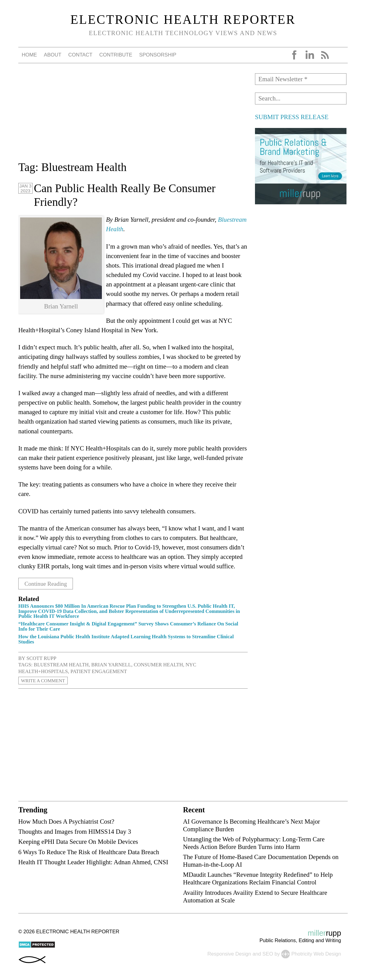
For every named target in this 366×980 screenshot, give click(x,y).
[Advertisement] (133, 116)
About (53, 55)
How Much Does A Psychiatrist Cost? (66, 821)
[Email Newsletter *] (301, 79)
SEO (268, 953)
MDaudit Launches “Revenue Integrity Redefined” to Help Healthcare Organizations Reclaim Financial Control (258, 878)
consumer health (158, 665)
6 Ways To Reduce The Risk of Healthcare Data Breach (89, 852)
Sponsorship (158, 55)
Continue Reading (48, 583)
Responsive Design (229, 953)
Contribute (116, 55)
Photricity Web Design (316, 953)
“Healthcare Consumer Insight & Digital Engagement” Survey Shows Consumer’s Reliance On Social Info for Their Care (128, 626)
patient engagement (99, 671)
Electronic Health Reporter (183, 20)
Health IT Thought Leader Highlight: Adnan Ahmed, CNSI (93, 862)
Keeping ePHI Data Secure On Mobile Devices (78, 842)
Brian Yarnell (111, 665)
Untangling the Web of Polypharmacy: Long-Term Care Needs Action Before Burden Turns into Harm (254, 843)
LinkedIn (310, 55)
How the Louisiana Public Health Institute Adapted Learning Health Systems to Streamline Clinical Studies (126, 639)
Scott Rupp (41, 658)
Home (29, 55)
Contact (80, 55)
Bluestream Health (61, 665)
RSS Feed (325, 55)
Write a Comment (45, 680)
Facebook (294, 55)
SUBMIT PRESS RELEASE (292, 117)
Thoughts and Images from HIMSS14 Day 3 (75, 831)
